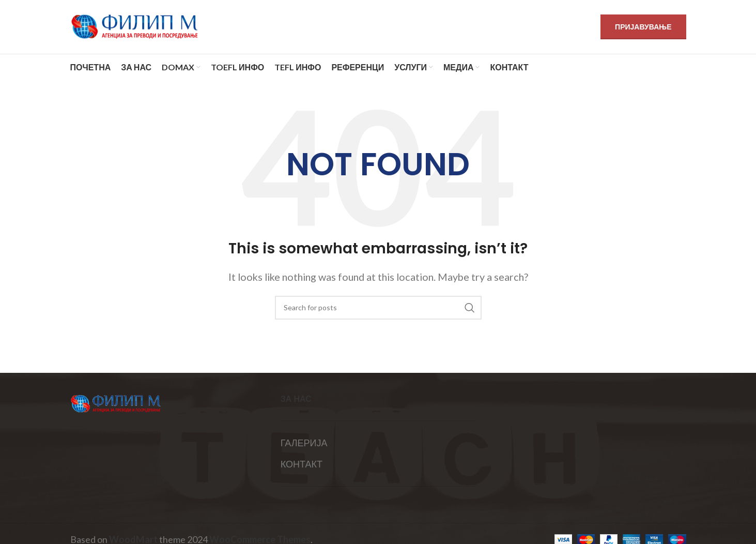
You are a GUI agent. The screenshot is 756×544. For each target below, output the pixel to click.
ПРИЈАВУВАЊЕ (643, 27)
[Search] (378, 308)
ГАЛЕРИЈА (304, 443)
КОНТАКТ (302, 464)
